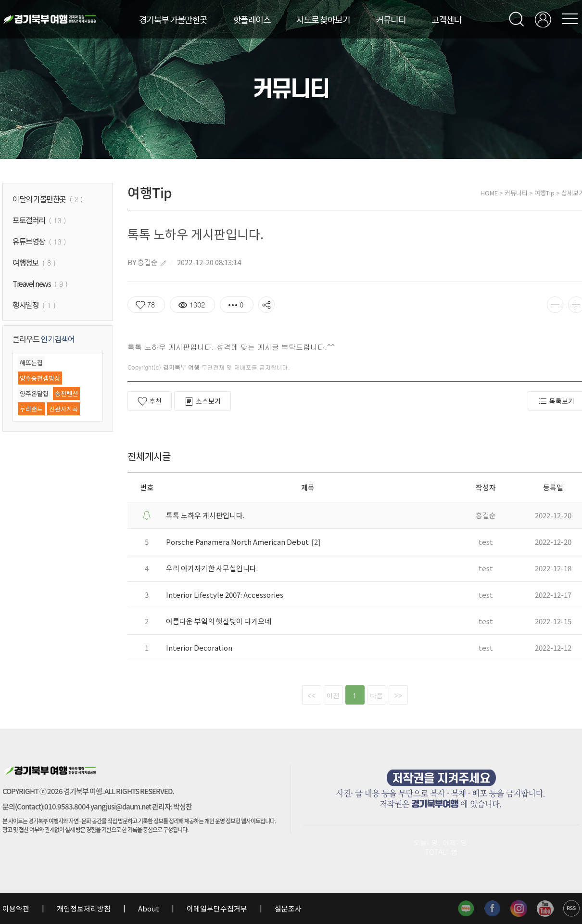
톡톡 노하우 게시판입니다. (205, 515)
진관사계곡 (63, 409)
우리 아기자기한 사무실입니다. (212, 568)
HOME (489, 193)
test (486, 542)
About (149, 908)
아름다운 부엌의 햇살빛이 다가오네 (219, 621)
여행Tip (544, 193)
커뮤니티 (391, 19)
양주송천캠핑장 (40, 378)
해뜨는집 (31, 363)
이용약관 (17, 908)
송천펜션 (66, 393)
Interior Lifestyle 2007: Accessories (225, 595)
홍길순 (148, 262)
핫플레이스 (252, 19)
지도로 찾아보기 (323, 19)
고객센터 (446, 19)
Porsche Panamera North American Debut (237, 542)
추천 (150, 401)
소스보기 (202, 401)
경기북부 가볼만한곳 (173, 19)
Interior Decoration (199, 648)
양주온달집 (34, 393)
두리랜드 (31, 409)
